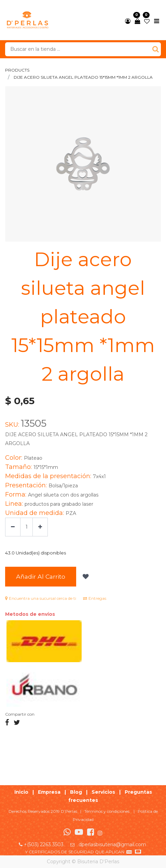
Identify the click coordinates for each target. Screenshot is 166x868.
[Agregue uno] (40, 527)
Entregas (95, 598)
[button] (85, 577)
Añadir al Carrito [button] (41, 576)
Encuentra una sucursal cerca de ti (41, 598)
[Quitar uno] (13, 527)
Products (17, 70)
